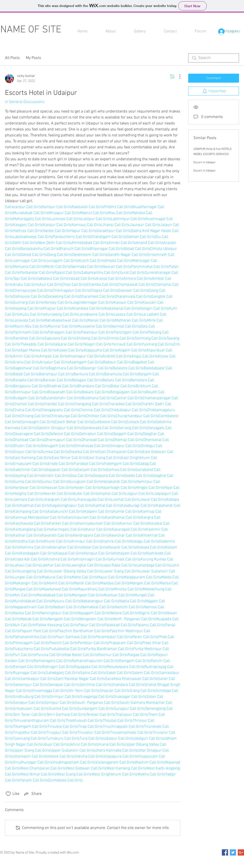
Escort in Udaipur (205, 163)
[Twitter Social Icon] (233, 852)
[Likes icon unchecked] (8, 794)
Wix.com (73, 853)
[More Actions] (177, 77)
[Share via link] (32, 794)
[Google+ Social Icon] (241, 852)
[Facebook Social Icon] (225, 852)
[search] (214, 58)
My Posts (33, 58)
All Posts (12, 58)
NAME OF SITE (31, 30)
